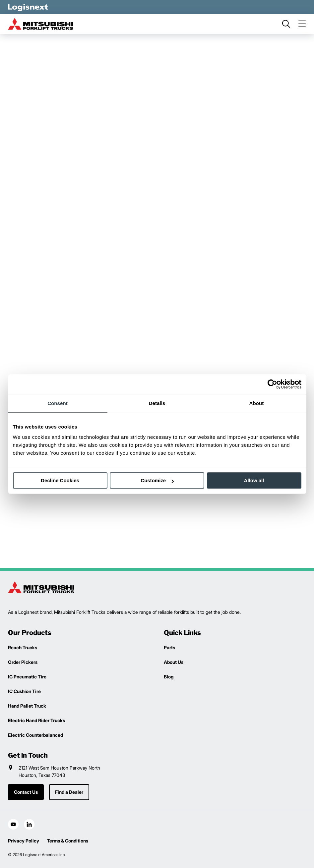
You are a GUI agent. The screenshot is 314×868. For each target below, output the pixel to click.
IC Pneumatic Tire (27, 677)
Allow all (254, 480)
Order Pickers (23, 662)
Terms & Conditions (68, 841)
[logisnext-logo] (41, 587)
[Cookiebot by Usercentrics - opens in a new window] (272, 384)
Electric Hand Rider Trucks (36, 720)
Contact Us (26, 792)
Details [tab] (157, 403)
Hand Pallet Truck (27, 706)
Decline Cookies (60, 480)
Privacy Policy (24, 841)
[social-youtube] (13, 824)
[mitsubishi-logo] (41, 24)
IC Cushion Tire (24, 691)
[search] (286, 24)
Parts (169, 647)
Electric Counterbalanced (35, 735)
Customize (157, 480)
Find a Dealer (69, 792)
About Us (174, 662)
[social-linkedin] (29, 824)
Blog (169, 677)
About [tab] (257, 403)
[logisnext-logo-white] (28, 7)
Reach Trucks (23, 647)
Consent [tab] (58, 403)
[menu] (302, 24)
